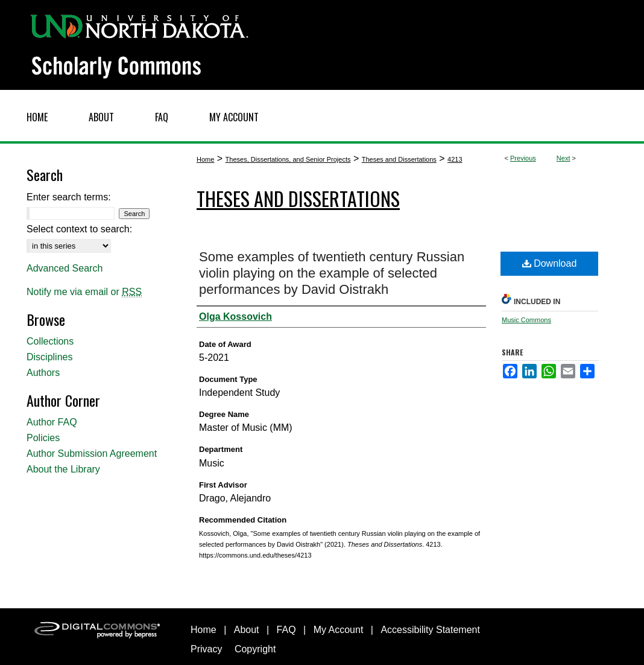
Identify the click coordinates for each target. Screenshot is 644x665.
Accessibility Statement (430, 630)
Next (563, 158)
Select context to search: (79, 229)
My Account (339, 630)
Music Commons (526, 320)
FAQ (286, 630)
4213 (455, 159)
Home (205, 159)
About (247, 630)
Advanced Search (65, 268)
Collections (50, 341)
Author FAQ (52, 422)
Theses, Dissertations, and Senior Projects (288, 159)
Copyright (255, 649)
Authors (43, 373)
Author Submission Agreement (92, 453)
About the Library (63, 469)
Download (550, 263)
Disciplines (49, 357)
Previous (523, 158)
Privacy (206, 649)
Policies (43, 438)
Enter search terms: (69, 197)
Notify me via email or (84, 292)
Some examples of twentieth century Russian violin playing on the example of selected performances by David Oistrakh (332, 273)
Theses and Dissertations (399, 159)
